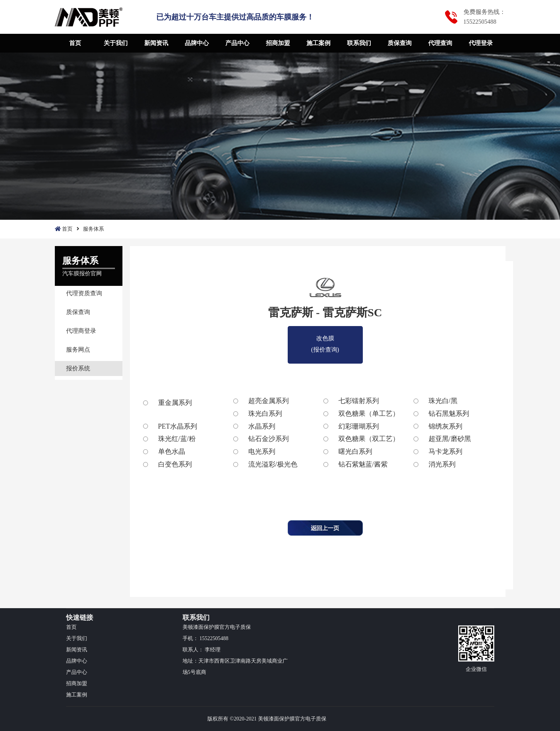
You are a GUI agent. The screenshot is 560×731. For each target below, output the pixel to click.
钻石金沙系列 (269, 439)
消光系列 (442, 464)
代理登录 (481, 43)
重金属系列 (175, 403)
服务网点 (78, 350)
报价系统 (78, 368)
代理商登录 (81, 331)
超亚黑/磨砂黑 (450, 439)
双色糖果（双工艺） (369, 439)
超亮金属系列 (269, 401)
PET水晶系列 (178, 426)
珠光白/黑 (443, 401)
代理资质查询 (84, 293)
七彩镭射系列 (359, 401)
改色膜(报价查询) (325, 340)
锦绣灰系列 (445, 426)
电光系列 (262, 452)
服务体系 (94, 229)
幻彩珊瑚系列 (359, 426)
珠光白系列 (265, 414)
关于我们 (116, 43)
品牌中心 (197, 43)
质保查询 (400, 43)
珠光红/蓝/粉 (177, 439)
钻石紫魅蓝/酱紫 (363, 464)
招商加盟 (278, 43)
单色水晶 (172, 452)
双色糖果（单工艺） (369, 414)
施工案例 (318, 43)
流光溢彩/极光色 (273, 464)
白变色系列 (175, 464)
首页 (75, 43)
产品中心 (237, 43)
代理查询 (440, 43)
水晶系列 (262, 426)
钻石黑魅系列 (449, 414)
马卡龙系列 (445, 452)
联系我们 (359, 43)
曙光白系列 (355, 452)
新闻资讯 (156, 43)
